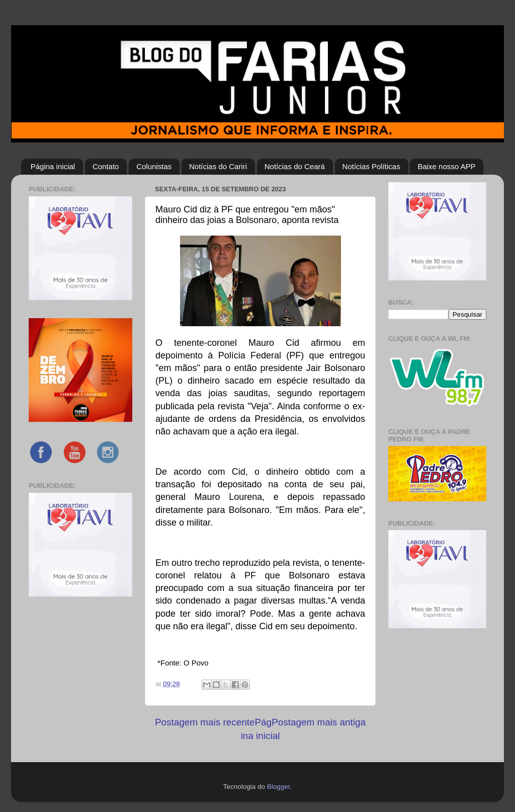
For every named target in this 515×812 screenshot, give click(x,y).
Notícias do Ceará (295, 166)
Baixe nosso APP (446, 166)
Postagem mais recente (205, 722)
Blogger (279, 787)
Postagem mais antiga (319, 722)
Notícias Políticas (371, 166)
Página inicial (53, 166)
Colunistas (154, 166)
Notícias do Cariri (218, 166)
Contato (106, 166)
